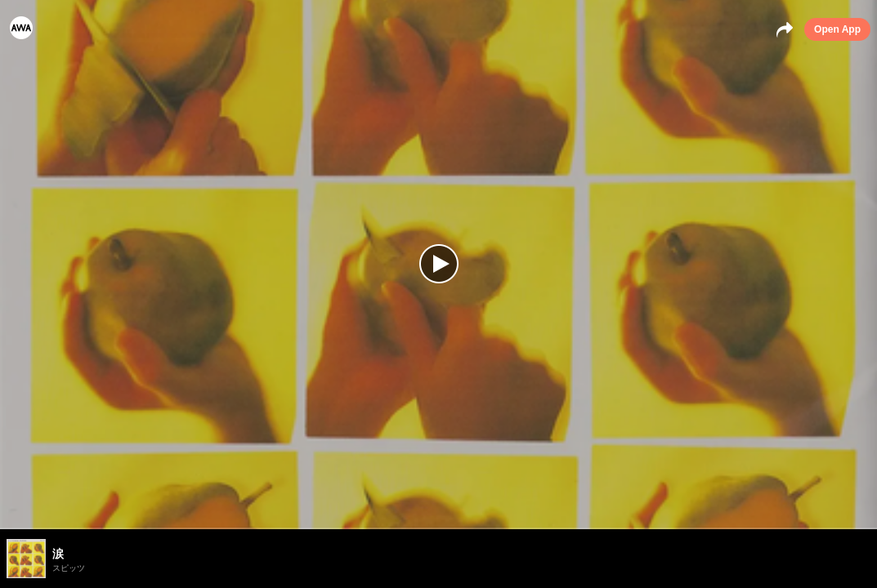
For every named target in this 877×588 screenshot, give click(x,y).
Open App (837, 29)
